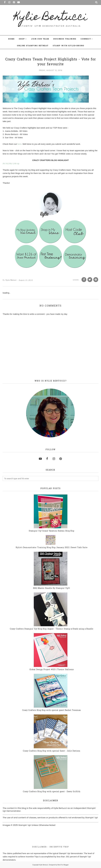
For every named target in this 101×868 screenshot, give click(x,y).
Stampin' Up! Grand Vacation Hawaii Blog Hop (52, 531)
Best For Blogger (63, 865)
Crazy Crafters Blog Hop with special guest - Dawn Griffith (52, 792)
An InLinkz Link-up (11, 163)
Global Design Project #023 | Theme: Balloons (52, 670)
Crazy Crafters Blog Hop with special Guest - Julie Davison (52, 751)
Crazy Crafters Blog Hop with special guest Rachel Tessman (52, 710)
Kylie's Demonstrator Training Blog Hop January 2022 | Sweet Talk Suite (52, 548)
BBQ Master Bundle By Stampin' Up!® (52, 588)
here (19, 144)
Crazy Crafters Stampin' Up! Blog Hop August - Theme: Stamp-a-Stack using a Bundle (52, 629)
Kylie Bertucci (51, 18)
